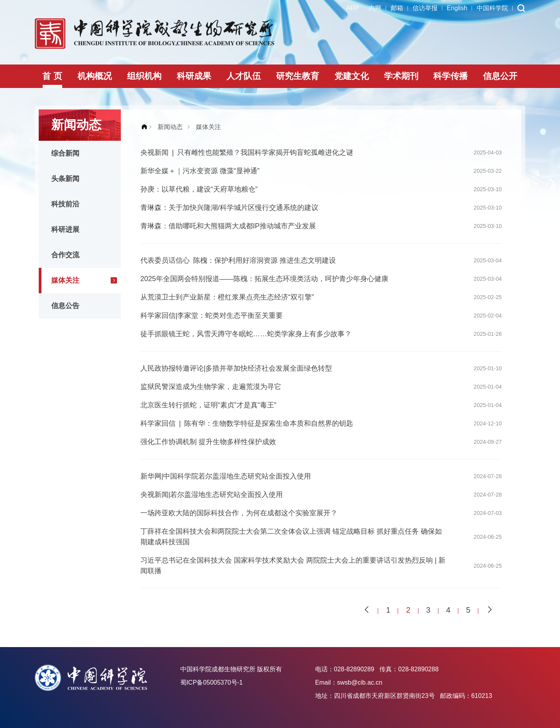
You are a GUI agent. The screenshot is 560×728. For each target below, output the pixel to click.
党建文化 (352, 76)
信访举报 (425, 8)
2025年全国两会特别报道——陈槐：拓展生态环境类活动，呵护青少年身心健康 (264, 279)
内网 (375, 8)
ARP (353, 8)
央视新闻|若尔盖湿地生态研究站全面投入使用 (212, 495)
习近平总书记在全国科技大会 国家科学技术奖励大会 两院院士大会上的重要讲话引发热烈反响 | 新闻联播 (293, 566)
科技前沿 (65, 204)
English (457, 8)
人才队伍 (244, 76)
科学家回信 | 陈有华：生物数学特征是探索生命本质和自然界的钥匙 (247, 423)
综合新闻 (65, 153)
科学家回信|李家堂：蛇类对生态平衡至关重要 (212, 316)
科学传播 (451, 76)
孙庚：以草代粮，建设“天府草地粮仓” (199, 189)
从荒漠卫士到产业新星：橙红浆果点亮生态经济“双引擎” (227, 297)
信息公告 (65, 306)
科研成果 (194, 76)
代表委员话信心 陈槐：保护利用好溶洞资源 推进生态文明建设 (238, 260)
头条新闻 (65, 179)
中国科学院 (492, 8)
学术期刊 (401, 76)
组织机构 (144, 76)
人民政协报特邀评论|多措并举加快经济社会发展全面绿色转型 (236, 368)
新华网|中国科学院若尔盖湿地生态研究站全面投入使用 (226, 476)
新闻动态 (170, 127)
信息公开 (500, 76)
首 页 (52, 76)
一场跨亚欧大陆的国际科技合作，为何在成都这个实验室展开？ (239, 513)
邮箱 (397, 8)
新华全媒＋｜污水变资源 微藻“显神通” (200, 171)
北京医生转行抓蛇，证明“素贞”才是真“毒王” (208, 405)
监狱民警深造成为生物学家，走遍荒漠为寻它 (211, 387)
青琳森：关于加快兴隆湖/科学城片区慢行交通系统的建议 (229, 208)
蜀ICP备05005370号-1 (212, 682)
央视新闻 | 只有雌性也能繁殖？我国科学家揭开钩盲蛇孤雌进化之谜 (247, 152)
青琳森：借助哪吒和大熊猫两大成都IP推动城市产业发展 (228, 226)
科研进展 (65, 230)
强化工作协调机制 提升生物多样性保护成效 (208, 442)
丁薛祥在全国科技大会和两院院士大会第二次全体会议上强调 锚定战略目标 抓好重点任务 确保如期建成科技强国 (291, 537)
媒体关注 (65, 280)
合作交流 (65, 255)
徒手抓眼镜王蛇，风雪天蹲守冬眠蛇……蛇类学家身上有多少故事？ (246, 334)
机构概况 (95, 76)
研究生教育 (298, 76)
